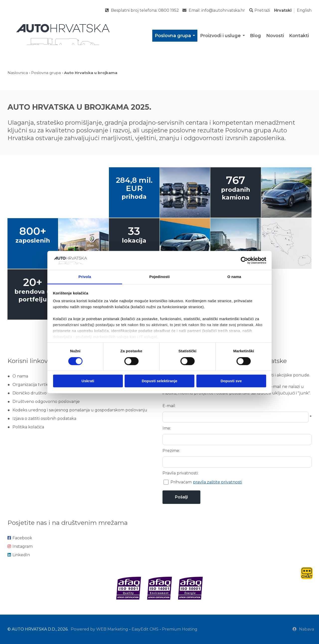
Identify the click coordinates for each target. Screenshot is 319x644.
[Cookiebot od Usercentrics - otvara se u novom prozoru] (244, 260)
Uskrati (88, 381)
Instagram (20, 546)
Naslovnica (18, 73)
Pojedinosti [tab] (159, 277)
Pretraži (260, 10)
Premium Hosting (180, 629)
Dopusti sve (231, 381)
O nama (20, 376)
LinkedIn (19, 555)
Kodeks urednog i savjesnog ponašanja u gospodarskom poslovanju (80, 410)
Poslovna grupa (175, 36)
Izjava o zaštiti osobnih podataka (44, 418)
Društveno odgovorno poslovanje (46, 402)
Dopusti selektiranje (160, 381)
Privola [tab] (85, 277)
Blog (255, 36)
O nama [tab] (234, 277)
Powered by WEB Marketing (99, 629)
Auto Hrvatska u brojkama (91, 73)
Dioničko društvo (30, 393)
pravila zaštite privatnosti (217, 482)
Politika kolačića (28, 427)
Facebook (20, 538)
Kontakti (299, 36)
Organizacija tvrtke (31, 385)
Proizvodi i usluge (223, 36)
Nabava (303, 629)
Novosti (275, 36)
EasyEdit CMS (145, 629)
